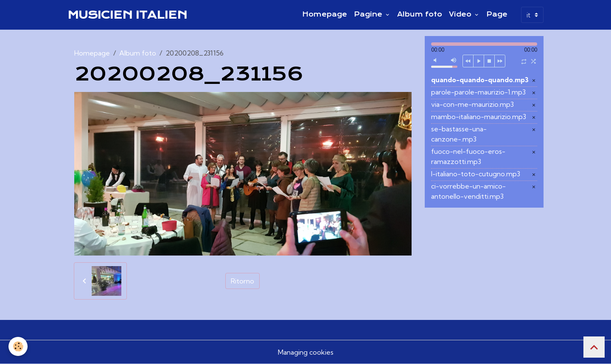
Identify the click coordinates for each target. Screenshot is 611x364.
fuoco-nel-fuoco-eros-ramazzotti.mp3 (468, 156)
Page (497, 14)
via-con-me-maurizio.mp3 (472, 104)
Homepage (325, 14)
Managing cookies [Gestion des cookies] (306, 352)
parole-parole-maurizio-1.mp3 (478, 92)
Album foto (420, 14)
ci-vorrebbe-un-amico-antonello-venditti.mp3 (468, 191)
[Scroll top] (594, 347)
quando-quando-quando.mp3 (480, 80)
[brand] (127, 15)
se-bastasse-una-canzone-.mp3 (459, 134)
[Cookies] (18, 346)
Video (461, 14)
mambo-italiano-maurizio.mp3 (479, 117)
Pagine (369, 14)
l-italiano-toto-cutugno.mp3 (476, 174)
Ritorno (242, 281)
